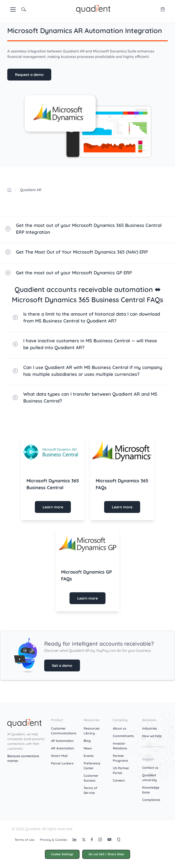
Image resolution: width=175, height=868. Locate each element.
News (88, 748)
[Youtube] (109, 839)
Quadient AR (31, 190)
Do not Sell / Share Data (106, 854)
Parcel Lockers (62, 763)
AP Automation (62, 741)
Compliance (151, 800)
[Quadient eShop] (163, 9)
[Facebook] (92, 839)
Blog (87, 741)
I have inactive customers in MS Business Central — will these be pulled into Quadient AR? (85, 344)
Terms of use (24, 840)
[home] (93, 9)
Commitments (123, 736)
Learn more (53, 507)
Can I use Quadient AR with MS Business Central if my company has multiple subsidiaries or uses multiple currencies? (87, 371)
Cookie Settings (62, 854)
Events (89, 756)
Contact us (150, 768)
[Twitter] (84, 839)
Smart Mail (59, 756)
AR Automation (63, 748)
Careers (119, 780)
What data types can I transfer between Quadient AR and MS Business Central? (85, 397)
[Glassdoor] (119, 839)
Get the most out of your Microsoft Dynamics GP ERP (69, 273)
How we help (152, 736)
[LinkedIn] (75, 839)
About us (120, 728)
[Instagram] (100, 839)
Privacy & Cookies (54, 840)
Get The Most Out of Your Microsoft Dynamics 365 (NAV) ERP (77, 252)
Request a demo (29, 75)
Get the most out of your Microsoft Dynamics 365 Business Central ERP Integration (84, 229)
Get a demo (62, 665)
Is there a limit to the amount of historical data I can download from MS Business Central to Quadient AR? (86, 317)
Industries (150, 728)
